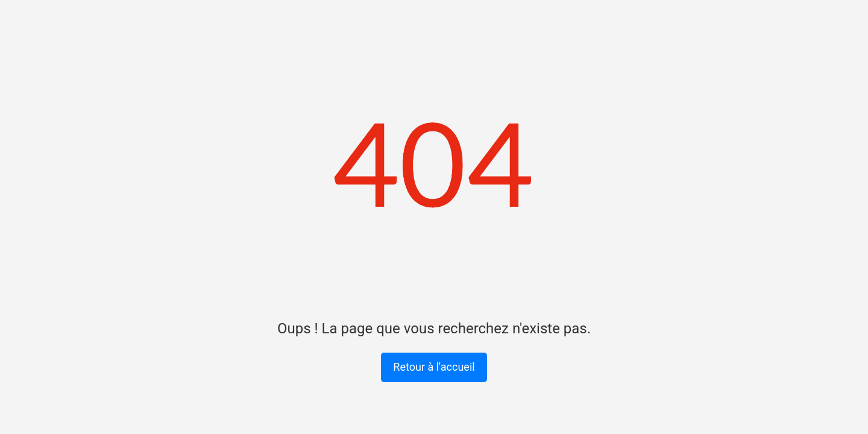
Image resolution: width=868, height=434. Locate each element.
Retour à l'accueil (434, 367)
